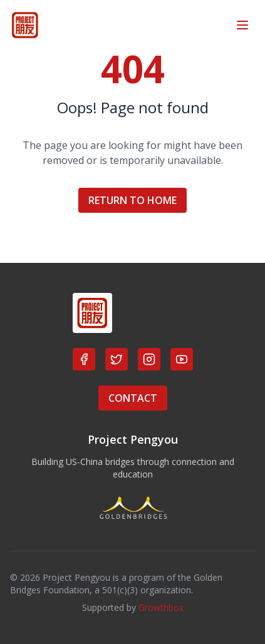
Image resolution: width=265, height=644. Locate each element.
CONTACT (133, 398)
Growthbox (161, 607)
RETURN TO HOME (132, 200)
